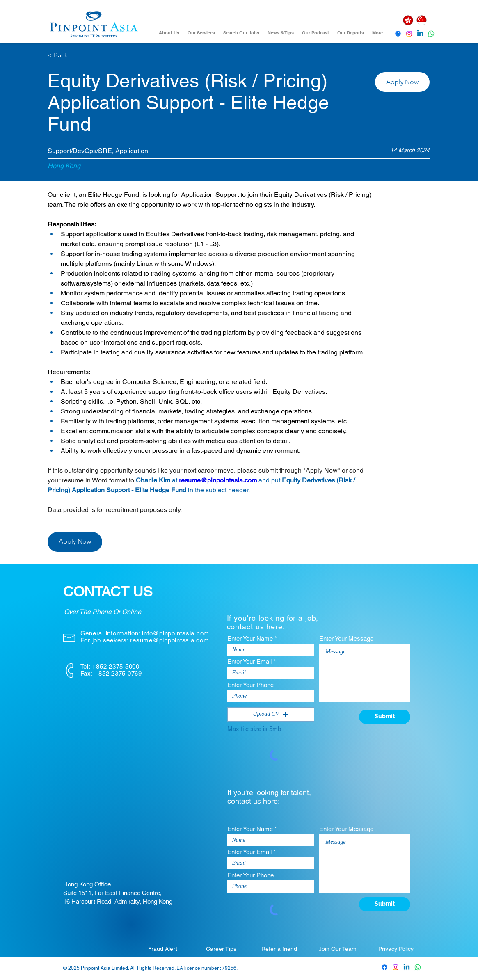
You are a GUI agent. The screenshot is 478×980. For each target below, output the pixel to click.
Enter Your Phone (250, 685)
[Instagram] (409, 34)
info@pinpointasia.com (176, 633)
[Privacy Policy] (396, 949)
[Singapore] (422, 20)
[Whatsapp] (431, 34)
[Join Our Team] (338, 949)
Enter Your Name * (252, 638)
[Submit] (385, 717)
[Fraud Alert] (163, 949)
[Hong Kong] (408, 20)
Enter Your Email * (252, 661)
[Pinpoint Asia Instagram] (396, 967)
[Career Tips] (221, 949)
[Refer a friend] (279, 949)
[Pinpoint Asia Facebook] (398, 34)
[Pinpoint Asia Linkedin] (420, 34)
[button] (402, 82)
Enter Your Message (346, 638)
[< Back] (77, 56)
